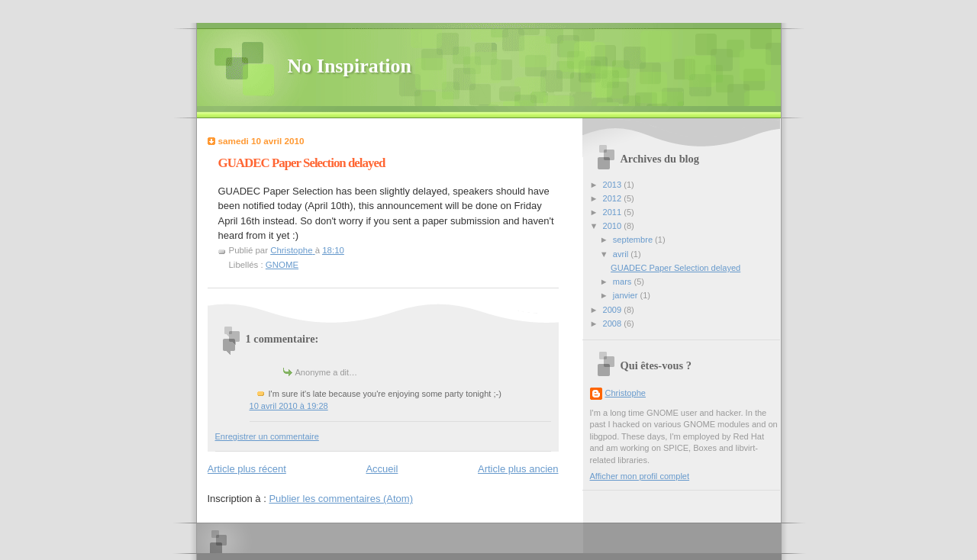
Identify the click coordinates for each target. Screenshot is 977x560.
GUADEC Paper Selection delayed (676, 268)
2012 (614, 198)
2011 (614, 212)
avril (622, 254)
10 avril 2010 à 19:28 (289, 406)
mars (624, 282)
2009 (614, 310)
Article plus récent (247, 469)
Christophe (626, 393)
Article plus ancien (518, 469)
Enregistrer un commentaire (267, 436)
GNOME (282, 265)
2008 (614, 323)
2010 (614, 226)
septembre (634, 240)
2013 (614, 185)
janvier (627, 295)
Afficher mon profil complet (640, 476)
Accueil (382, 469)
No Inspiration (350, 66)
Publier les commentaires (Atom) (341, 499)
